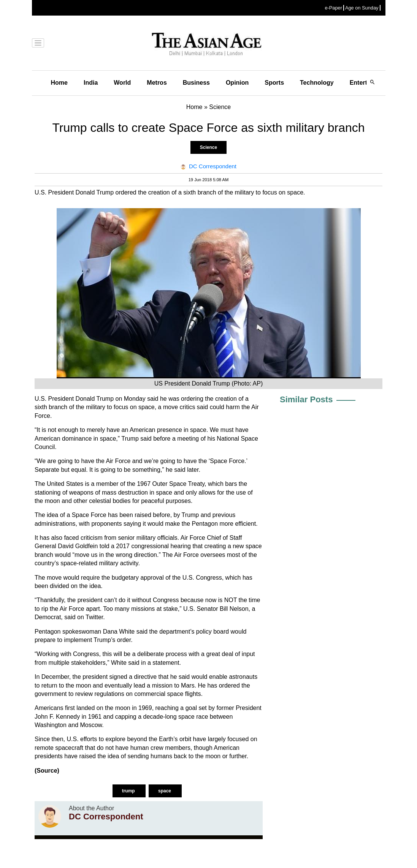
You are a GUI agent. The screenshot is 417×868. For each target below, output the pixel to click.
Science (208, 147)
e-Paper (333, 8)
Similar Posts (306, 399)
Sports (274, 83)
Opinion (237, 83)
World (122, 83)
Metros (157, 83)
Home (59, 83)
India (91, 83)
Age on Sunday (362, 8)
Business (196, 83)
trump (129, 791)
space (165, 791)
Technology (317, 83)
